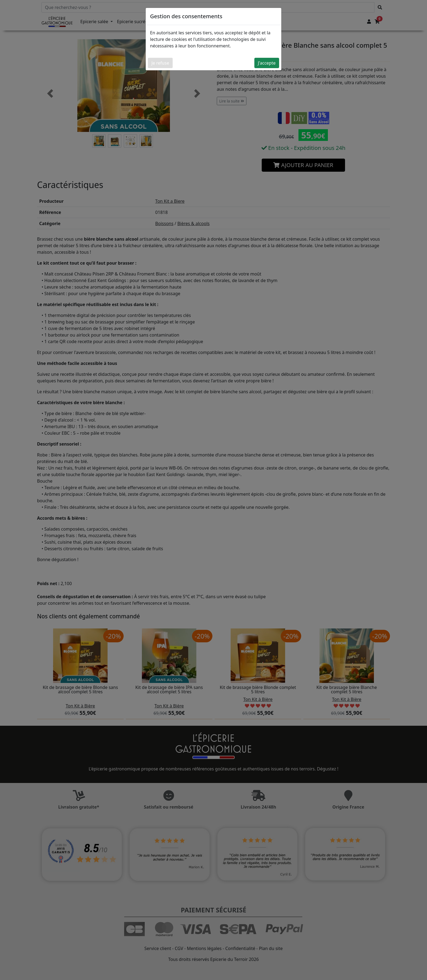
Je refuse (160, 63)
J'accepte (267, 63)
